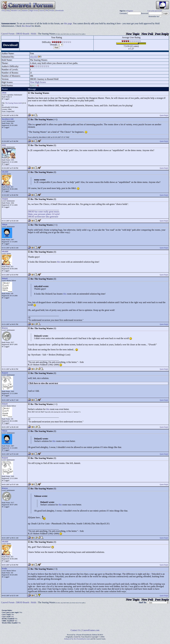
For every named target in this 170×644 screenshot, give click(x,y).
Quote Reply (164, 115)
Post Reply (162, 34)
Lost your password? (155, 11)
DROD (31, 212)
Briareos (5, 328)
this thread (26, 26)
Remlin (4, 569)
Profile (52, 10)
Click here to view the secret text (43, 383)
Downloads (60, 10)
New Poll (147, 34)
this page (68, 23)
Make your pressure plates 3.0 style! (44, 214)
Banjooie (5, 373)
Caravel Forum (8, 34)
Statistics (25, 10)
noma (4, 145)
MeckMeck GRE (8, 119)
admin (4, 93)
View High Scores (38, 82)
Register (130, 11)
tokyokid (34, 57)
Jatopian (5, 199)
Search (42, 10)
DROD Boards (23, 34)
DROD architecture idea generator (43, 217)
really (46, 212)
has (36, 212)
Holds (34, 34)
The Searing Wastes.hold (13, 103)
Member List (16, 10)
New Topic (133, 34)
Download (10, 45)
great (51, 212)
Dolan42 (5, 278)
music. (57, 212)
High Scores (34, 10)
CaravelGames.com (91, 630)
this (59, 262)
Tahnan (4, 225)
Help (8, 10)
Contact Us (76, 630)
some (41, 212)
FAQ (3, 10)
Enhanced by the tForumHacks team (77, 639)
